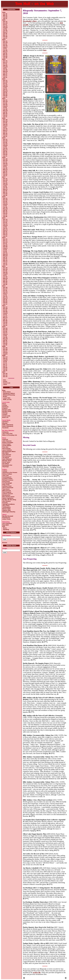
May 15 (5, 298)
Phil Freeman (6, 448)
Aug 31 (5, 126)
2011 (4, 306)
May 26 (5, 209)
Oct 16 (5, 290)
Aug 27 (5, 47)
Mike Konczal (6, 491)
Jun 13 (5, 229)
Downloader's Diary (30, 21)
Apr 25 (5, 93)
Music (4, 404)
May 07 (5, 318)
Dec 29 (5, 268)
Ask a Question (7, 523)
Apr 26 (5, 112)
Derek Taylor (6, 462)
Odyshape (6, 467)
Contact (5, 414)
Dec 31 (5, 22)
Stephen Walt (6, 510)
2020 (4, 118)
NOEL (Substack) (8, 425)
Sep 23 (5, 358)
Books (5, 396)
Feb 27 (5, 76)
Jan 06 (5, 345)
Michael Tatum (7, 461)
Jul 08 (5, 251)
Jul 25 (5, 88)
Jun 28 (5, 109)
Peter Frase (6, 485)
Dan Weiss (6, 464)
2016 (4, 197)
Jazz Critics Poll (7, 434)
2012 (4, 286)
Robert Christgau (8, 442)
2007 (4, 372)
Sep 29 (5, 26)
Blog (4, 390)
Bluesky (5, 423)
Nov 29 (5, 102)
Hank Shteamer (7, 459)
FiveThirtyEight (7, 483)
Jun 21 (5, 253)
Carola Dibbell (7, 445)
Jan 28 (5, 58)
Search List (7, 383)
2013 (4, 266)
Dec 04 (5, 328)
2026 (4, 12)
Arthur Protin (6, 519)
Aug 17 (5, 293)
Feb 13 (5, 235)
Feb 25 (5, 154)
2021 (4, 99)
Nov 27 (5, 62)
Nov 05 (5, 330)
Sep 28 (5, 124)
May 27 (5, 32)
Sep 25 (5, 65)
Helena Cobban (7, 474)
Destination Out (7, 465)
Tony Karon (6, 489)
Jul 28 (5, 29)
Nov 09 (5, 309)
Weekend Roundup (9, 395)
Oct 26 (5, 103)
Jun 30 (5, 31)
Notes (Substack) (8, 426)
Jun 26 (5, 50)
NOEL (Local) (7, 399)
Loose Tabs (6, 398)
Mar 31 (5, 15)
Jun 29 (5, 129)
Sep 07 (5, 333)
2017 (4, 177)
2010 (4, 327)
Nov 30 (5, 121)
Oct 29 (5, 123)
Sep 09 (5, 247)
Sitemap (5, 413)
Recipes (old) (6, 410)
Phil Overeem (7, 456)
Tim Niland (6, 458)
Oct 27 (5, 25)
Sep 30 (5, 46)
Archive (5, 405)
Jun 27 (5, 89)
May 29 (5, 71)
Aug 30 (5, 106)
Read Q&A (6, 525)
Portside (5, 503)
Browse (5, 543)
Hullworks (5, 432)
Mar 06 (5, 301)
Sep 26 (5, 85)
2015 (4, 218)
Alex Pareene (6, 501)
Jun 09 (5, 337)
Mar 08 (5, 321)
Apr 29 (5, 53)
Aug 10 (5, 334)
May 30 (5, 91)
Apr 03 (5, 259)
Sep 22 (5, 203)
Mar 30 (5, 133)
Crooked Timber (7, 479)
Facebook (5, 428)
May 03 (5, 256)
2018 (4, 157)
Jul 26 (5, 108)
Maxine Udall (6, 509)
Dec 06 (5, 348)
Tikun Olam (6, 506)
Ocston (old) (6, 416)
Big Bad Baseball (8, 516)
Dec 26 (5, 374)
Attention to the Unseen (10, 472)
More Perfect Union (8, 497)
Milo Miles (5, 453)
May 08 (5, 339)
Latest (5, 384)
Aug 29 (5, 86)
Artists (5, 381)
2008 (4, 355)
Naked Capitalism (8, 498)
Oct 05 (5, 310)
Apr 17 (5, 364)
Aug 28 (5, 67)
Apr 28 (5, 14)
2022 (4, 79)
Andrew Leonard (8, 494)
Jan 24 (5, 236)
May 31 (5, 170)
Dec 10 (5, 307)
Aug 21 (5, 248)
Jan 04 (5, 325)
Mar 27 (5, 74)
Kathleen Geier (7, 486)
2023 (4, 59)
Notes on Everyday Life (10, 435)
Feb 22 (5, 115)
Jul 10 (5, 315)
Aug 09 (5, 313)
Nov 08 (5, 349)
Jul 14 (5, 363)
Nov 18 (5, 221)
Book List (5, 417)
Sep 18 (5, 292)
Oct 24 (5, 222)
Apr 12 (5, 319)
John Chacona (7, 441)
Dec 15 (5, 219)
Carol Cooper (6, 444)
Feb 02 (5, 369)
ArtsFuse (5, 439)
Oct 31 (5, 44)
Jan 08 (5, 216)
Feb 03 (5, 303)
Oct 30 (5, 271)
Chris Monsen (7, 455)
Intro (5, 380)
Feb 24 (5, 135)
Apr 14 (5, 232)
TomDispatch (6, 507)
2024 (4, 40)
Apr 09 (5, 340)
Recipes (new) (7, 411)
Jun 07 (5, 316)
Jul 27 (5, 127)
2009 (4, 346)
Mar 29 (5, 114)
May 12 (5, 230)
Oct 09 (5, 331)
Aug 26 (5, 28)
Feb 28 (5, 17)
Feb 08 (5, 322)
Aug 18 (5, 225)
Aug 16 (5, 352)
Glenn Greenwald (8, 488)
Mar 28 (5, 94)
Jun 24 (5, 148)
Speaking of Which (9, 393)
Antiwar (5, 471)
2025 (4, 20)
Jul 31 (5, 49)
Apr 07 (5, 366)
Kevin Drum (6, 482)
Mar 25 (5, 55)
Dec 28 (5, 120)
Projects (5, 408)
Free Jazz (5, 447)
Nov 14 (5, 357)
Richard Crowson (8, 480)
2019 (4, 138)
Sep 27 (5, 351)
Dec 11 (5, 241)
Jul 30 (5, 206)
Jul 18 (5, 295)
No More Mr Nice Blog (9, 500)
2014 (4, 238)
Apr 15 (5, 257)
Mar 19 (5, 260)
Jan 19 (5, 265)
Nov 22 (5, 242)
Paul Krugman (7, 492)
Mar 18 (5, 233)
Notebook (5, 407)
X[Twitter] (5, 422)
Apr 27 (5, 132)
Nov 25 (5, 23)
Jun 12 (5, 296)
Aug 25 (5, 204)
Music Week (6, 392)
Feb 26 (5, 283)
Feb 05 (5, 343)
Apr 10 (5, 300)
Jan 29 (5, 284)
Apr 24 (5, 73)
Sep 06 (5, 312)
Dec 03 (5, 377)
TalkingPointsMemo (8, 504)
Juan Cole (5, 475)
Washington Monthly (9, 512)
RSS (4, 526)
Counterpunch (7, 477)
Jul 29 (5, 147)
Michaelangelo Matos (9, 452)
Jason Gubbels (7, 450)
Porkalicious (6, 518)
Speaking (6, 529)
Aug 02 (5, 354)
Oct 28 (5, 142)
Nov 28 (5, 43)
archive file (37, 972)
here (45, 50)
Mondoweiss (6, 495)
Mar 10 (5, 342)
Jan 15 (5, 324)
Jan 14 (5, 304)
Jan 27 (5, 38)
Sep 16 (5, 224)
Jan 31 (5, 18)
